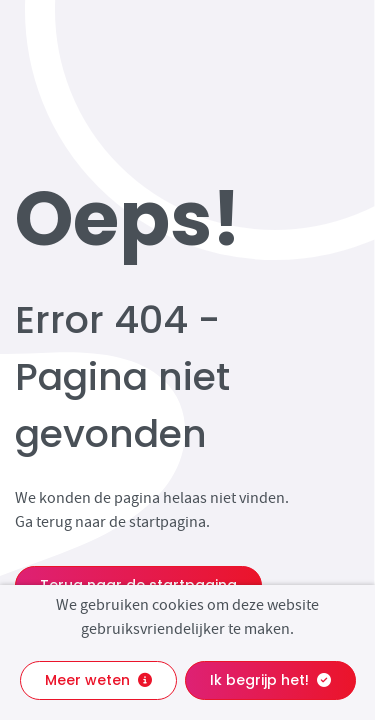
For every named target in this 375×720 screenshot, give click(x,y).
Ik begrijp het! (270, 680)
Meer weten (98, 680)
